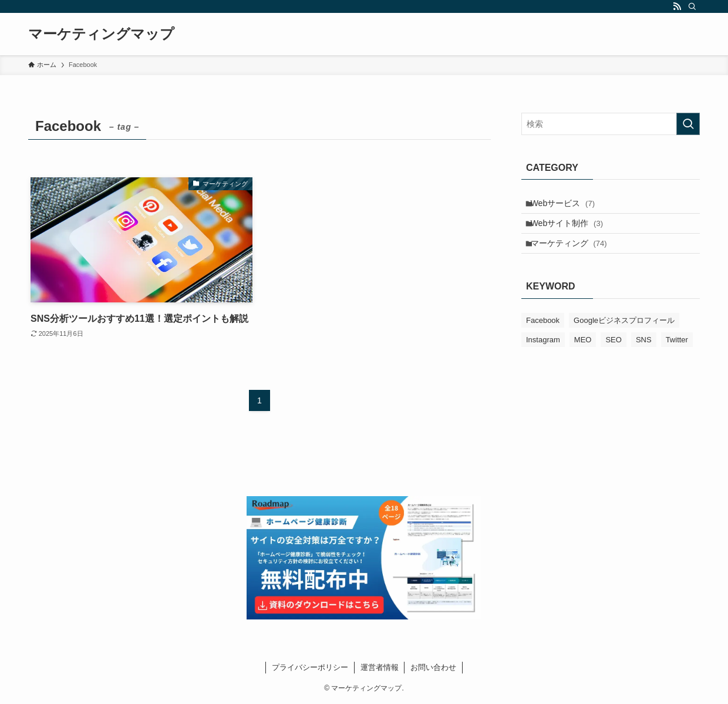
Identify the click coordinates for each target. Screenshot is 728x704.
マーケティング (574, 254)
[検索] (692, 6)
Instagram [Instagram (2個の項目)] (543, 353)
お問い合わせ (433, 667)
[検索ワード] (611, 124)
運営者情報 (380, 667)
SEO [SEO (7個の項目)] (613, 353)
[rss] (677, 6)
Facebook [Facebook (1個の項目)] (543, 334)
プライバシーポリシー (310, 667)
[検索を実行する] (688, 124)
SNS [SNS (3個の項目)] (644, 353)
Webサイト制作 (572, 230)
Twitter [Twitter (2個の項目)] (677, 353)
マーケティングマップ (101, 34)
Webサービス (568, 206)
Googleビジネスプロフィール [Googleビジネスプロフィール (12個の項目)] (624, 334)
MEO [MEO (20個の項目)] (583, 353)
